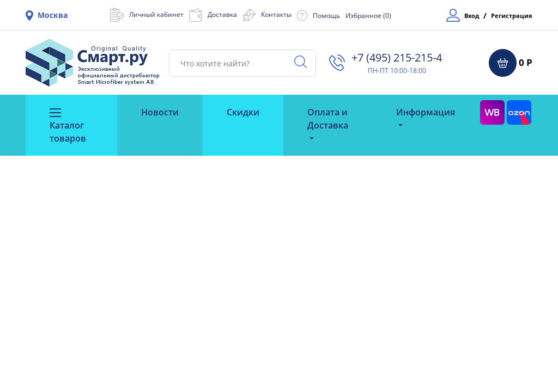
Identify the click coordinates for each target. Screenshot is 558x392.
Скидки (243, 112)
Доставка (222, 14)
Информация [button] (426, 112)
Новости (160, 112)
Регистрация (512, 16)
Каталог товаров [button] (68, 126)
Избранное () (368, 16)
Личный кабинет (156, 14)
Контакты (276, 14)
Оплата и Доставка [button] (328, 119)
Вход (472, 16)
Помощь (326, 16)
